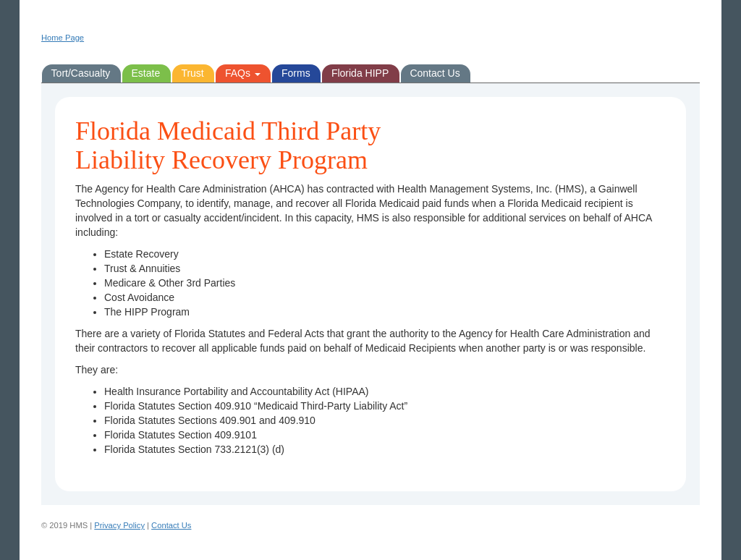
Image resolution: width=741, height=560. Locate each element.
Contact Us (435, 73)
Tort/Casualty (81, 73)
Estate (145, 73)
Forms (296, 73)
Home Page (63, 38)
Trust (192, 73)
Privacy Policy (119, 525)
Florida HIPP (360, 73)
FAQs (243, 73)
